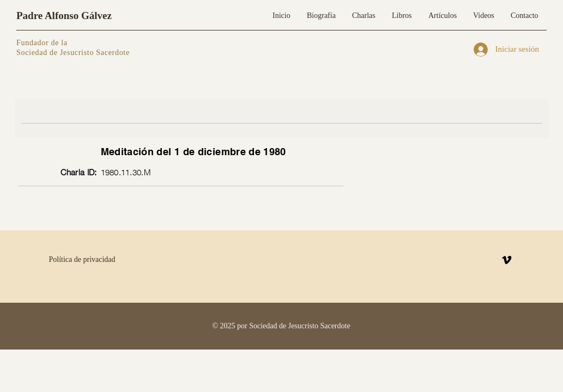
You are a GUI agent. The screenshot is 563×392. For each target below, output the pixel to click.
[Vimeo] (507, 260)
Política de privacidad (82, 259)
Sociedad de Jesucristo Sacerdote (73, 53)
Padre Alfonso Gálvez (64, 16)
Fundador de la (42, 43)
